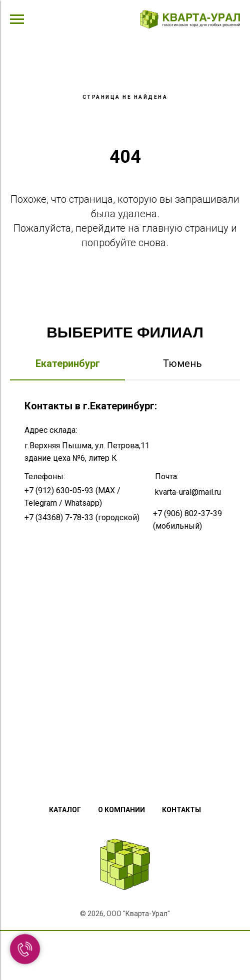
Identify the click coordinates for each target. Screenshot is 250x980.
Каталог (65, 810)
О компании (121, 810)
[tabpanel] (125, 576)
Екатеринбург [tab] (68, 363)
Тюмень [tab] (182, 363)
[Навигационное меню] (17, 19)
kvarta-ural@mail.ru (188, 492)
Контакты (181, 810)
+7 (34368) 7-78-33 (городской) (82, 517)
